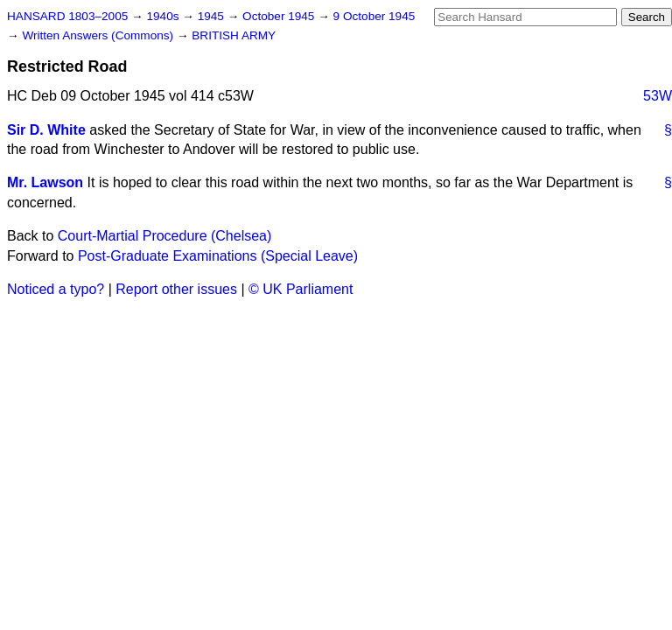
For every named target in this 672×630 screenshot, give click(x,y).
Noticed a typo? (56, 289)
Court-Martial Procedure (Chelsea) (165, 236)
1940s (164, 16)
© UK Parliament (301, 289)
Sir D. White (46, 130)
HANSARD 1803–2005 (67, 16)
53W (658, 96)
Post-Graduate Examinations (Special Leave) (218, 256)
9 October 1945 (374, 16)
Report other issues (176, 289)
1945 (213, 16)
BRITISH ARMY (234, 35)
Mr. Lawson (45, 182)
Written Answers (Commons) (99, 35)
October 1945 (280, 16)
